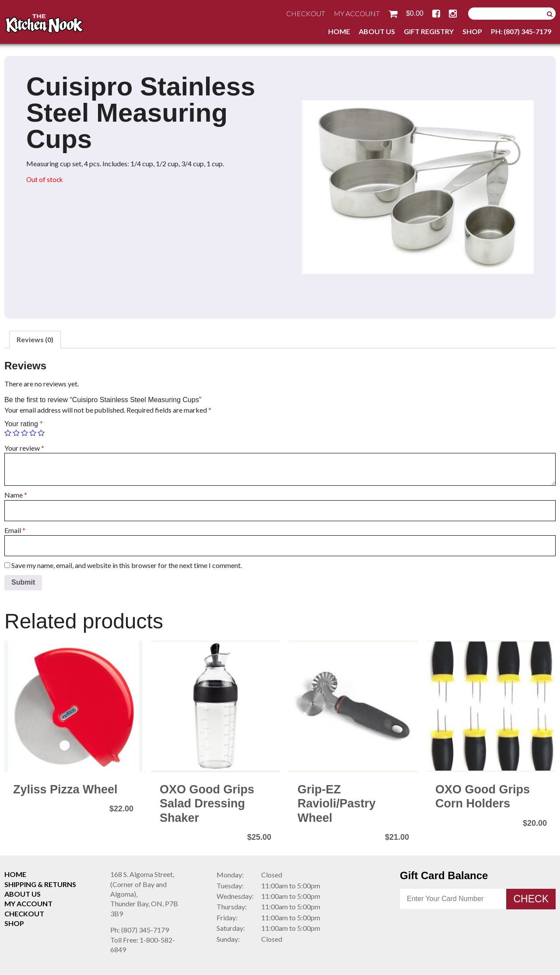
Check (531, 899)
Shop (472, 31)
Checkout (306, 13)
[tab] (35, 340)
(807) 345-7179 (140, 930)
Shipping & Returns (40, 884)
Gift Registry (429, 31)
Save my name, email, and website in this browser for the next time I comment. (127, 565)
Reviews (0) (35, 339)
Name (16, 495)
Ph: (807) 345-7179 (521, 31)
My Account (357, 13)
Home (339, 31)
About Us (377, 31)
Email (15, 530)
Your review (24, 448)
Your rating (23, 424)
